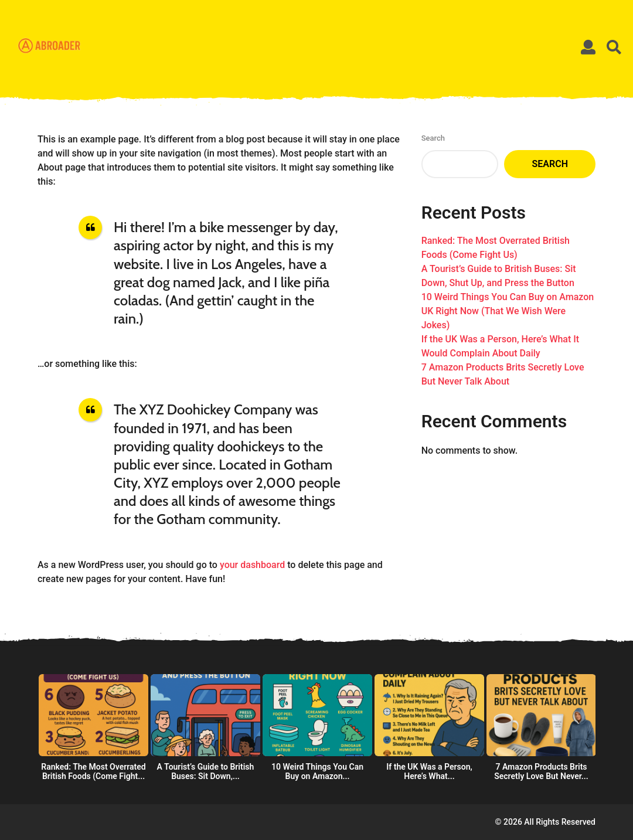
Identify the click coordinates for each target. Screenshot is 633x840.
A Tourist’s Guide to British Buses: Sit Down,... (206, 771)
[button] (588, 47)
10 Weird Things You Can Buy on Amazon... (317, 771)
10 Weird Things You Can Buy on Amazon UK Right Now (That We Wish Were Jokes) (508, 311)
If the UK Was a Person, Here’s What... (429, 771)
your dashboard (252, 565)
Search (433, 138)
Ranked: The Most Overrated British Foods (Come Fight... (93, 771)
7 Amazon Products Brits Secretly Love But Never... (541, 771)
